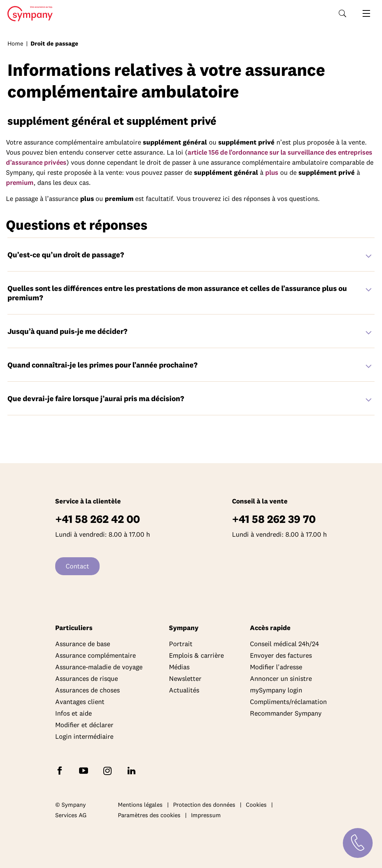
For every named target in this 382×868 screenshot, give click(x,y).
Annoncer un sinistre (281, 678)
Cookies (256, 805)
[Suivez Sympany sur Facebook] (61, 770)
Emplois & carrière (196, 655)
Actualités (184, 690)
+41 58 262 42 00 (98, 519)
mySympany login (276, 690)
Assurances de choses (87, 690)
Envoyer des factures (281, 655)
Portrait (181, 644)
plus (272, 172)
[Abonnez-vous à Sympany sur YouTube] (85, 770)
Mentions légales (140, 805)
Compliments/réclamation (288, 702)
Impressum (206, 815)
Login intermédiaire (84, 736)
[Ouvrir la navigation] (366, 13)
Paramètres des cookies (149, 815)
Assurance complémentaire (95, 655)
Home (28, 14)
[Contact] (358, 843)
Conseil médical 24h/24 (284, 644)
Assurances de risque (87, 678)
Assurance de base (83, 644)
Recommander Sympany (286, 713)
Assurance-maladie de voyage (99, 667)
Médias (179, 667)
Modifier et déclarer (84, 725)
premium (20, 182)
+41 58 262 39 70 (274, 519)
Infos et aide (73, 713)
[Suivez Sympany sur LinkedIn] (133, 770)
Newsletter (185, 678)
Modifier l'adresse (276, 667)
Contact (77, 566)
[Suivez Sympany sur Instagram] (109, 770)
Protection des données (204, 805)
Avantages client (80, 702)
